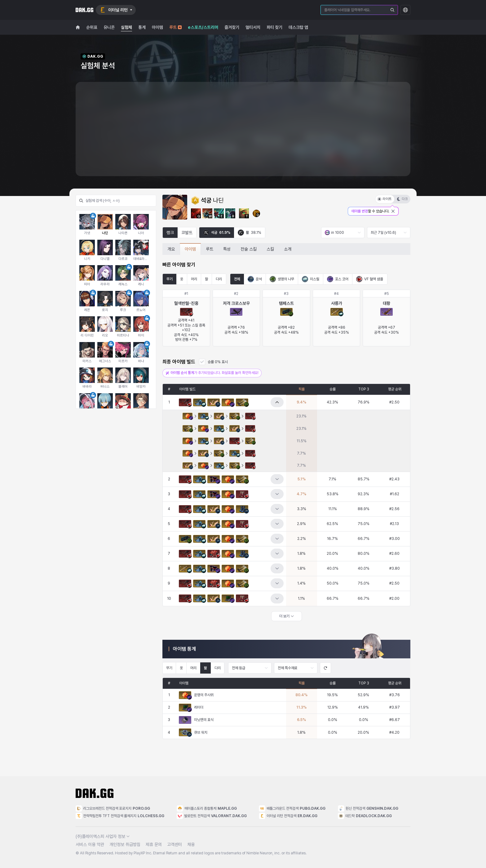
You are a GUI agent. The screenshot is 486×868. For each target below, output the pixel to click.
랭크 (170, 233)
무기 (170, 279)
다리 (219, 279)
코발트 (187, 233)
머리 (194, 279)
